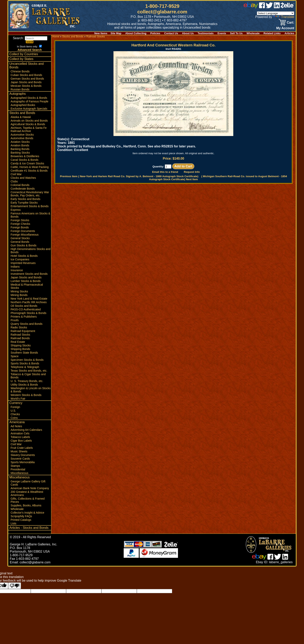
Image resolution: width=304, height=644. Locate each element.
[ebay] (251, 7)
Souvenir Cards (20, 459)
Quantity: (162, 166)
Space (15, 356)
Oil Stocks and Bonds (24, 306)
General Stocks (20, 238)
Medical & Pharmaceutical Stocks (27, 286)
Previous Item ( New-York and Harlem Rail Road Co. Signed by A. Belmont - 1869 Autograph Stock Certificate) (129, 176)
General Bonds (20, 242)
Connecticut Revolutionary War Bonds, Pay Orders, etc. (30, 194)
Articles (289, 33)
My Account (285, 28)
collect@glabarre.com (162, 12)
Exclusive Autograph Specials (29, 109)
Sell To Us (236, 33)
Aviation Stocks (20, 142)
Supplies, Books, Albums (26, 505)
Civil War (16, 174)
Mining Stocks (19, 291)
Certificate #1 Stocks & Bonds (29, 171)
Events (222, 33)
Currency (16, 403)
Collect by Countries (24, 54)
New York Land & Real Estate (29, 299)
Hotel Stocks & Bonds (24, 256)
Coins (14, 418)
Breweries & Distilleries (25, 156)
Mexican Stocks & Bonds (26, 86)
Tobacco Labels (20, 437)
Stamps (15, 466)
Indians (15, 267)
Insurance (17, 270)
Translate (284, 17)
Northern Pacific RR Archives (29, 302)
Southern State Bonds (24, 353)
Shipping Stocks (21, 345)
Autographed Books (23, 105)
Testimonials (206, 33)
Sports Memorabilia (23, 462)
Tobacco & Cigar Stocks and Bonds (28, 376)
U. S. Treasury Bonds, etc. (27, 381)
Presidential (18, 469)
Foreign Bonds (20, 227)
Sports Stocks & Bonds (25, 363)
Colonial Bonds (20, 185)
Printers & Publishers (24, 317)
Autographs (18, 94)
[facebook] (262, 7)
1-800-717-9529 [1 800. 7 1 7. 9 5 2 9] (162, 6)
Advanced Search (30, 50)
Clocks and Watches (23, 178)
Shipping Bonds (20, 349)
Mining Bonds (19, 295)
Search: (30, 38)
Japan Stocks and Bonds (26, 82)
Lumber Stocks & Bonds (26, 281)
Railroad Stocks (20, 335)
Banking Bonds (20, 149)
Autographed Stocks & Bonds (29, 98)
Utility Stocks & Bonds (24, 385)
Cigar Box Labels (21, 441)
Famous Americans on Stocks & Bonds (30, 215)
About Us (188, 33)
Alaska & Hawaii (21, 117)
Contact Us (171, 33)
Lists (13, 523)
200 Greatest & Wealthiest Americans (27, 493)
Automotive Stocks (22, 135)
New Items (101, 33)
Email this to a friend (165, 172)
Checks (15, 414)
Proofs (15, 320)
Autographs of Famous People (29, 101)
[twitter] (269, 7)
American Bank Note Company (30, 488)
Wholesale (253, 33)
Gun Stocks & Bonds (23, 245)
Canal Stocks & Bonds (24, 160)
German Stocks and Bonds (27, 79)
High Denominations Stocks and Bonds (30, 251)
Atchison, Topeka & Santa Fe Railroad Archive (29, 129)
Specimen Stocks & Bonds (27, 360)
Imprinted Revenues (23, 263)
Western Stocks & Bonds (26, 395)
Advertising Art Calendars (26, 430)
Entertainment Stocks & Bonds (30, 206)
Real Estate (18, 342)
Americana (17, 422)
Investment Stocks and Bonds (29, 274)
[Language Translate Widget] (276, 13)
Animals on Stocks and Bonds (29, 121)
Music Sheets (19, 451)
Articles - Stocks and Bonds (29, 528)
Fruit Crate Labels (22, 448)
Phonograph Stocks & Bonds (28, 313)
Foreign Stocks (20, 220)
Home (56, 36)
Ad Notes (16, 426)
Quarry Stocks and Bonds (27, 324)
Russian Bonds (20, 89)
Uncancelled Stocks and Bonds (27, 65)
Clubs (14, 181)
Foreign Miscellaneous (25, 235)
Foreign (15, 407)
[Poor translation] (15, 586)
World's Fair (18, 399)
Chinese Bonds (20, 71)
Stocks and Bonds (22, 113)
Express (16, 210)
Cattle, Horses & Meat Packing (30, 167)
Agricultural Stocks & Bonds (28, 124)
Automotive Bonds (22, 138)
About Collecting (136, 33)
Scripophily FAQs (21, 516)
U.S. (13, 411)
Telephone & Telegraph (25, 367)
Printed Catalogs (21, 520)
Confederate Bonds (23, 189)
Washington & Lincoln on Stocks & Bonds (31, 390)
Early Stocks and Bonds (25, 199)
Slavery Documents (23, 455)
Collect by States (21, 59)
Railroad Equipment (23, 331)
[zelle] (287, 7)
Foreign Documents (23, 231)
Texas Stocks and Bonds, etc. (29, 371)
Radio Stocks (19, 327)
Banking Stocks (20, 153)
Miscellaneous (19, 473)
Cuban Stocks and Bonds (26, 75)
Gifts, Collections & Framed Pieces (28, 500)
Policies (155, 33)
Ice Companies (20, 259)
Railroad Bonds (20, 338)
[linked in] (277, 7)
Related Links (272, 33)
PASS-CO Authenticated (26, 309)
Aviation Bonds (20, 145)
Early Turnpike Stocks (24, 203)
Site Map (116, 33)
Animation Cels (20, 433)
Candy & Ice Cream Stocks (27, 163)
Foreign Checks (20, 224)
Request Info (192, 172)
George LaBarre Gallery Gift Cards (28, 483)
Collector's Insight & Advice (27, 513)
